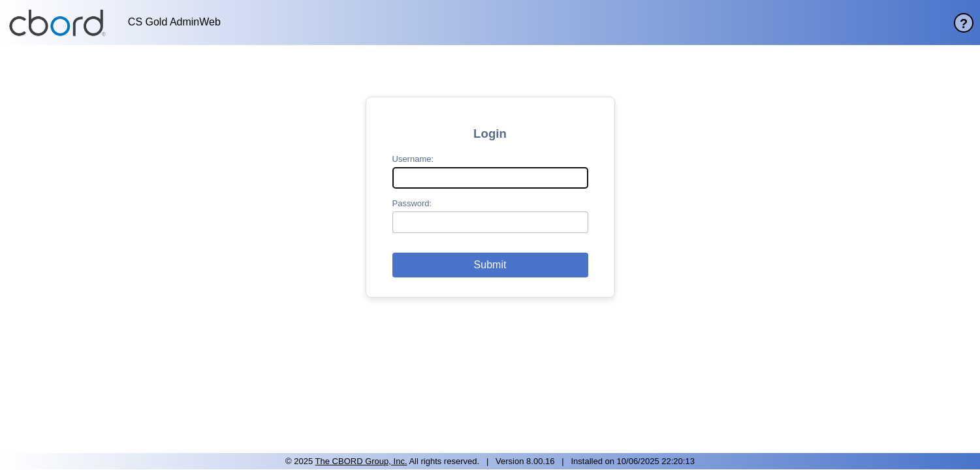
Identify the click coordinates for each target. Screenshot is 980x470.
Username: (413, 159)
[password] (490, 222)
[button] (490, 265)
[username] (490, 178)
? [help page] (964, 23)
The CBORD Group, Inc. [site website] (361, 461)
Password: (412, 203)
